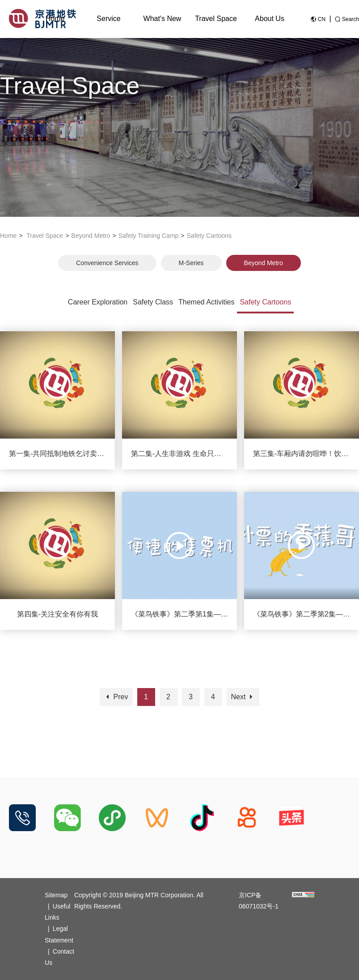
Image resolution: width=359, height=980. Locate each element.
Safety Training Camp (149, 236)
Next (243, 697)
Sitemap (56, 895)
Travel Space (216, 19)
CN (322, 19)
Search (351, 19)
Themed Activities (206, 302)
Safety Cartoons (209, 236)
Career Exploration (98, 302)
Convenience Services (107, 263)
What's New (163, 19)
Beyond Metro (91, 236)
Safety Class (153, 302)
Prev (116, 697)
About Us (270, 19)
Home (55, 19)
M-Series (191, 263)
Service (108, 19)
